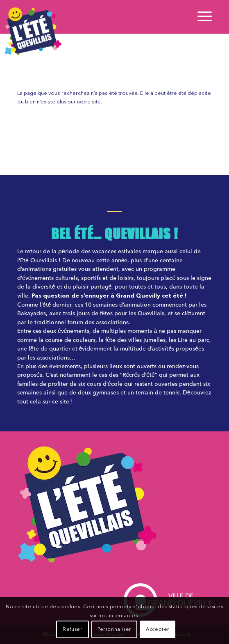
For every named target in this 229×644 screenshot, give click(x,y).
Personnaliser (114, 630)
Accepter (158, 630)
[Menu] (201, 17)
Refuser (72, 630)
